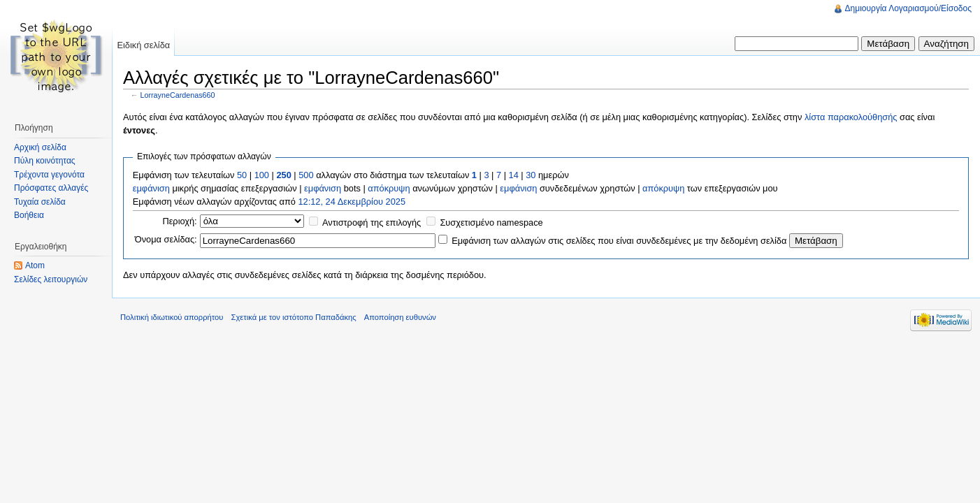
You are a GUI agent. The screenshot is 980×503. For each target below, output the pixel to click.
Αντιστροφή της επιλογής (372, 223)
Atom (35, 265)
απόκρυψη (389, 188)
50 (242, 175)
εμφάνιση (151, 188)
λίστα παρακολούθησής (851, 117)
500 (306, 175)
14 (514, 175)
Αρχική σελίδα (40, 147)
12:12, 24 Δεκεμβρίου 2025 (352, 202)
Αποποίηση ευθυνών (400, 317)
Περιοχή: (179, 221)
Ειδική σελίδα (143, 45)
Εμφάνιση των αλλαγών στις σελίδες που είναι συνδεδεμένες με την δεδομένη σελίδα (619, 241)
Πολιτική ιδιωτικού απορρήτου (172, 317)
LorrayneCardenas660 (178, 95)
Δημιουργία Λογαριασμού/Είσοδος (908, 8)
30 (531, 175)
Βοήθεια (29, 215)
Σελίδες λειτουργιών (51, 279)
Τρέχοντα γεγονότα (49, 175)
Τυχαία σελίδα (40, 202)
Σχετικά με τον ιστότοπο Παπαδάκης (294, 317)
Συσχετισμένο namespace (491, 223)
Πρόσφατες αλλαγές (51, 188)
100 (262, 175)
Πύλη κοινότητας (45, 161)
